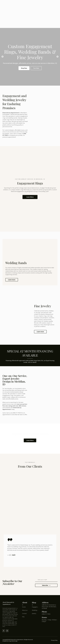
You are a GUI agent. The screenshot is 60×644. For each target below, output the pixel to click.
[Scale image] (6, 572)
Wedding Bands (35, 610)
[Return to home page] (10, 603)
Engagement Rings (35, 607)
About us (25, 610)
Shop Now (24, 68)
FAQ (23, 617)
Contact (24, 613)
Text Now (36, 68)
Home (24, 607)
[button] (30, 197)
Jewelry (34, 613)
